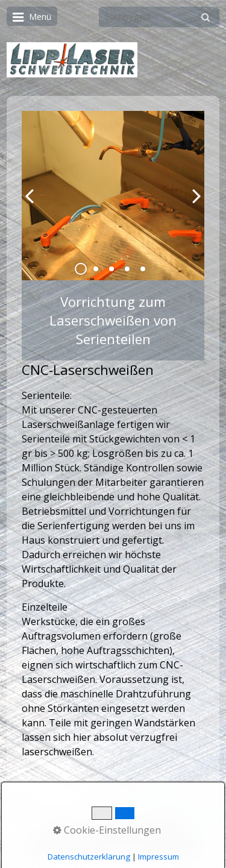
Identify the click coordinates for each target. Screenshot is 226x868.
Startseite (67, 827)
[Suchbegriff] (159, 17)
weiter (192, 206)
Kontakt (111, 827)
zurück (34, 206)
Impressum (157, 827)
